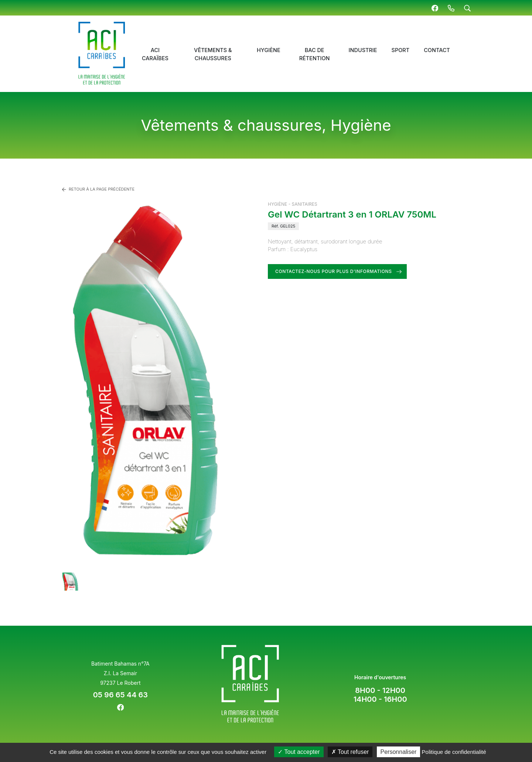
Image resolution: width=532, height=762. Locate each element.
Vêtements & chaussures (213, 54)
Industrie (363, 50)
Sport (401, 50)
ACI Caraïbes (155, 54)
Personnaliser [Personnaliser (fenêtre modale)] (399, 752)
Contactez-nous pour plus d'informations (334, 271)
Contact (437, 50)
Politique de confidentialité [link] (454, 752)
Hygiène (269, 50)
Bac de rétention (315, 54)
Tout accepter (299, 752)
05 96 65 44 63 (120, 695)
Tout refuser (350, 752)
